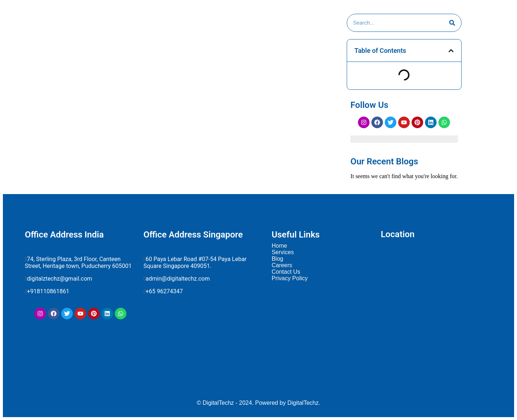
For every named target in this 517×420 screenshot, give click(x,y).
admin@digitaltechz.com (178, 279)
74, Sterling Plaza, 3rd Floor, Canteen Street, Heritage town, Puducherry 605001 (78, 262)
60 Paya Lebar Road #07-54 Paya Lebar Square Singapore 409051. (195, 262)
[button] (451, 51)
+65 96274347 (164, 291)
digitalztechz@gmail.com (60, 279)
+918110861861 (49, 291)
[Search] (452, 23)
